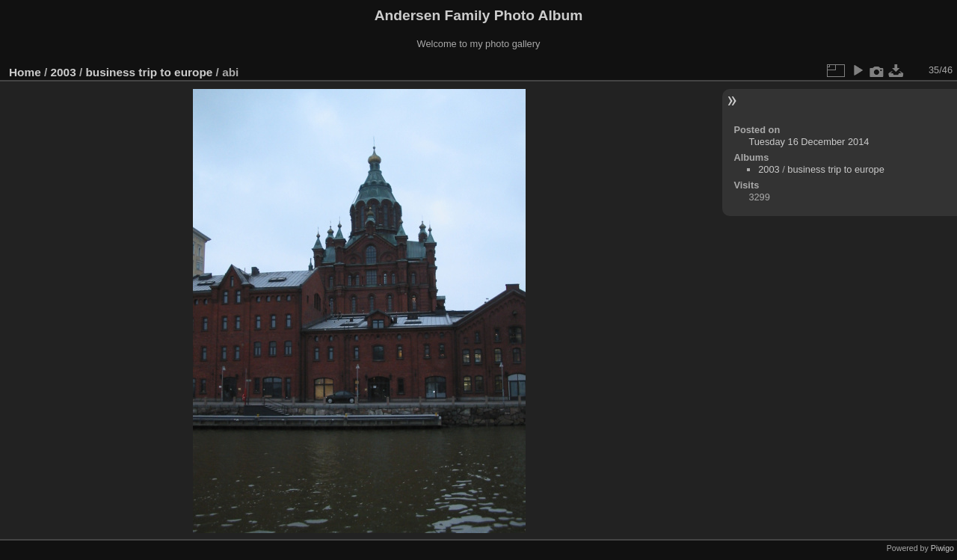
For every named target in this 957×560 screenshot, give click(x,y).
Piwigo (942, 548)
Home (25, 72)
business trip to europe (149, 72)
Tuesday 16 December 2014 (809, 142)
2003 (64, 72)
